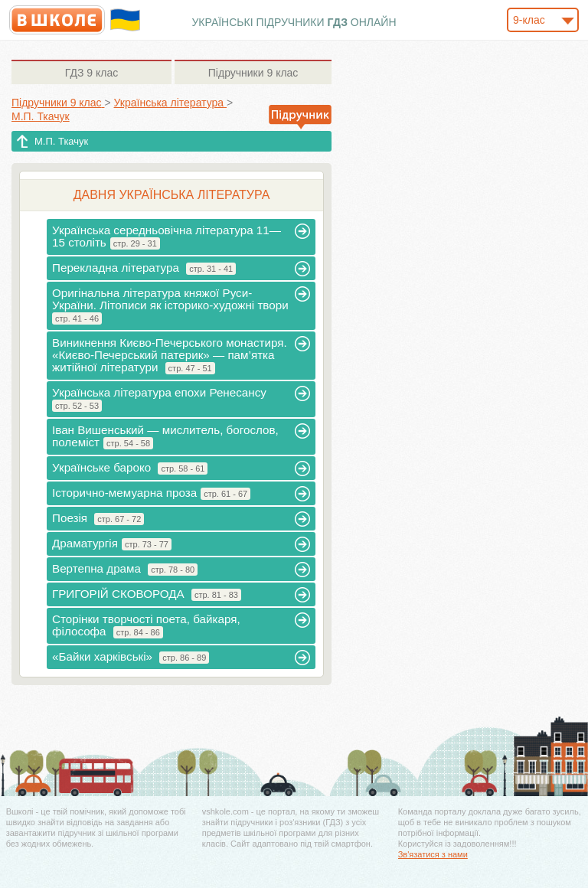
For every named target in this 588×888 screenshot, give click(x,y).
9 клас (91, 73)
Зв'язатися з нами (433, 854)
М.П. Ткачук (61, 141)
